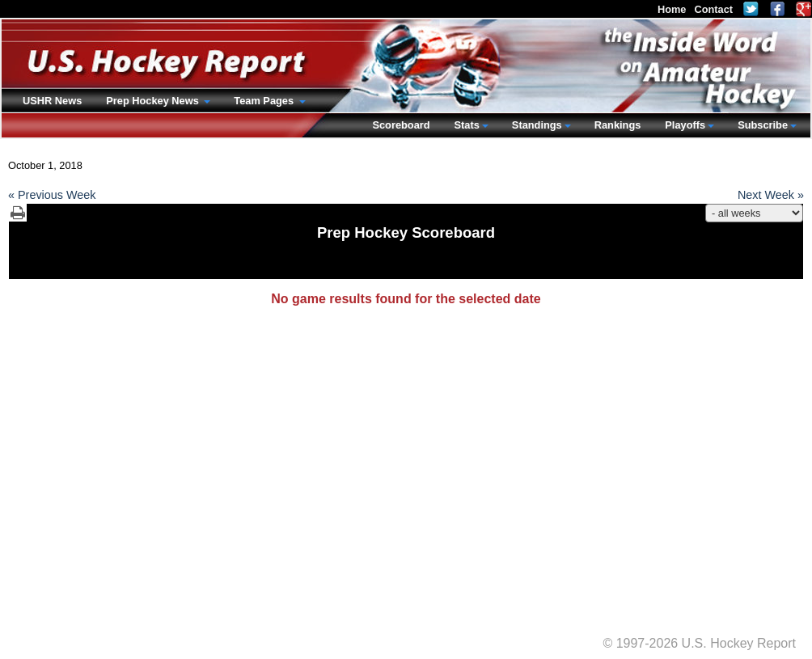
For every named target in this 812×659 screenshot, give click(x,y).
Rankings (618, 125)
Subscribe (763, 125)
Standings (537, 125)
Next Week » (771, 195)
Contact (713, 9)
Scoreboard (401, 125)
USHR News (52, 101)
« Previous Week (52, 195)
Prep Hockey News (154, 101)
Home (672, 9)
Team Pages (265, 101)
